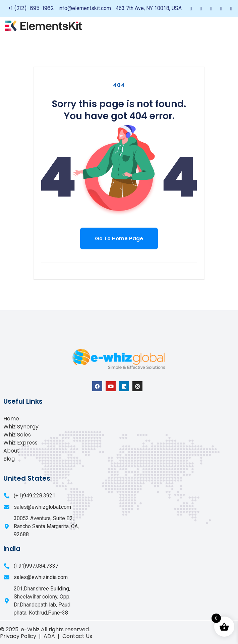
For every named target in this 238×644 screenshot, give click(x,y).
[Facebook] (191, 9)
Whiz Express (20, 443)
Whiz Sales (17, 435)
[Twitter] (201, 9)
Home (11, 419)
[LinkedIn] (211, 9)
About (11, 451)
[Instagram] (231, 9)
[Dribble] (221, 9)
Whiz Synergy (21, 427)
